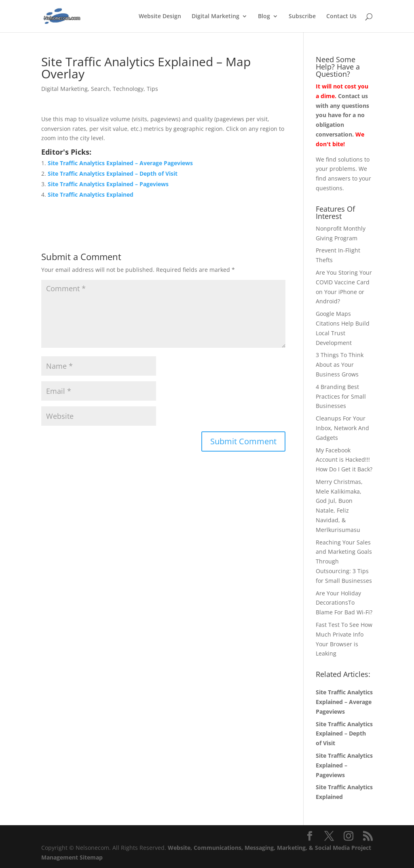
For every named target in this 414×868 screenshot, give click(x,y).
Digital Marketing (215, 17)
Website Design (160, 17)
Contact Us (341, 17)
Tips (152, 89)
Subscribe (302, 17)
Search (100, 89)
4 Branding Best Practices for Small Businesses (341, 396)
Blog (264, 17)
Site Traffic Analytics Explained (91, 194)
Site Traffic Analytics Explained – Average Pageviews (120, 163)
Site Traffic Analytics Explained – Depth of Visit (113, 173)
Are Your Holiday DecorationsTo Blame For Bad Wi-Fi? (344, 603)
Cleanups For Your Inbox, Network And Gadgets (342, 428)
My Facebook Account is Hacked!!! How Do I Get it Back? (344, 460)
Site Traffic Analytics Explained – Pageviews (108, 184)
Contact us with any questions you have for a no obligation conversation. (342, 115)
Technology (128, 89)
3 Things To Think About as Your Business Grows (340, 365)
